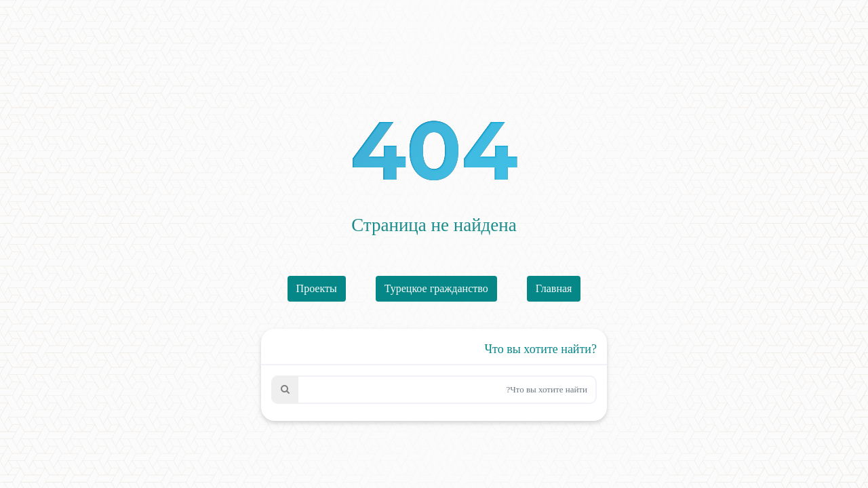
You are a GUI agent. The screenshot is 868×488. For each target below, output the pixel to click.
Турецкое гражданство (436, 288)
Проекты (317, 288)
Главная (554, 288)
